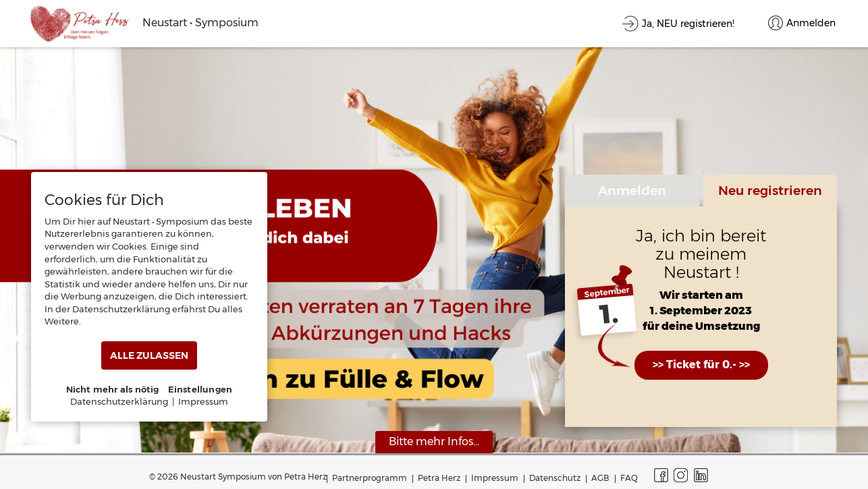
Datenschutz (555, 478)
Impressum (495, 478)
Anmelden (632, 190)
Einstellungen (200, 389)
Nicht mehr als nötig (113, 389)
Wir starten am (701, 296)
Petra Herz (439, 478)
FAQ (629, 478)
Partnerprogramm (370, 478)
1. (609, 314)
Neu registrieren (770, 190)
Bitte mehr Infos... (434, 441)
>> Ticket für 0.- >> (701, 365)
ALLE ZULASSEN (149, 355)
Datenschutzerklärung (119, 401)
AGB (600, 478)
